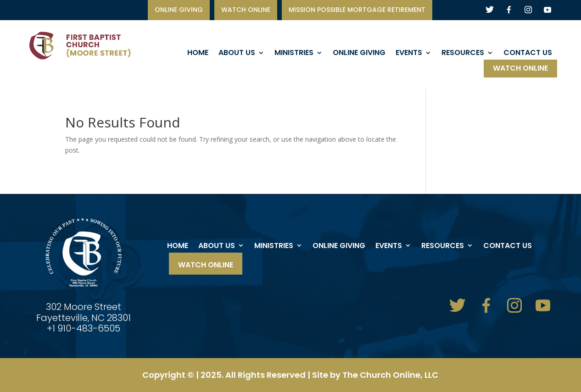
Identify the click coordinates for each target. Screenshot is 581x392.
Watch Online (520, 69)
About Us (237, 54)
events (409, 54)
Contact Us (528, 54)
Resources (463, 54)
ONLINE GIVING (179, 10)
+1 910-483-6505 (84, 328)
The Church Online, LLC (390, 375)
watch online (246, 10)
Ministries (294, 54)
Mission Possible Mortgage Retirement (357, 10)
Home (198, 54)
